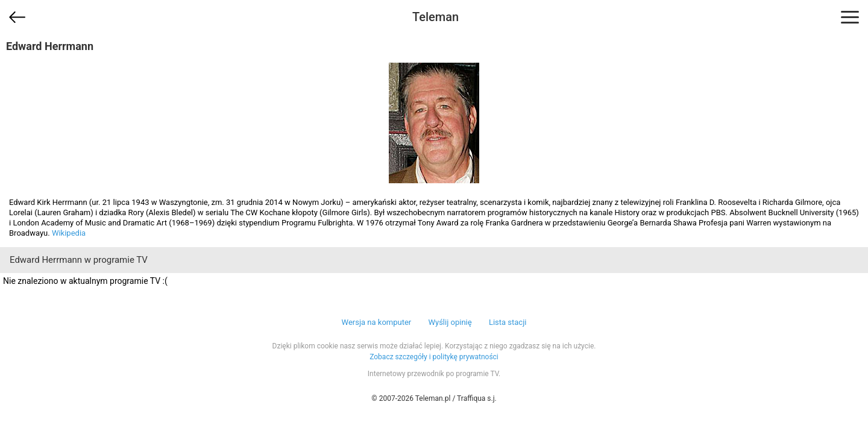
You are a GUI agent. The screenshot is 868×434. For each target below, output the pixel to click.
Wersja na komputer (377, 322)
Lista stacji (508, 322)
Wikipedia (69, 233)
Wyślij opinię (450, 322)
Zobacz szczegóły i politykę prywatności (434, 357)
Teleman (436, 17)
